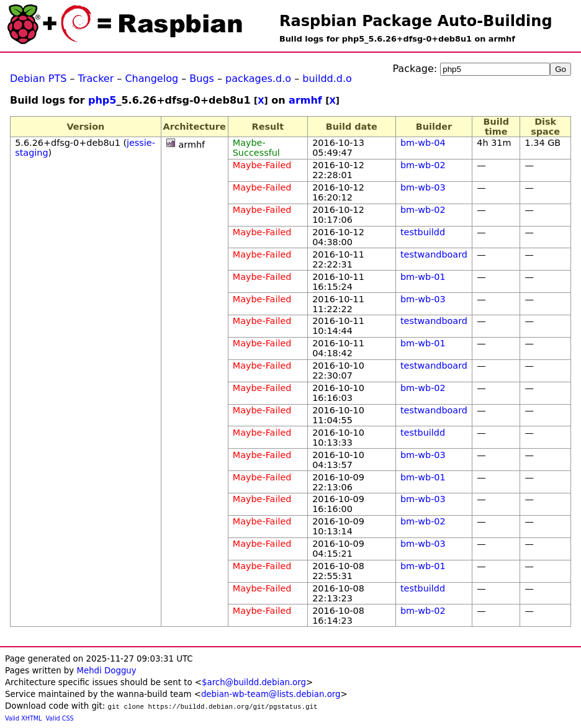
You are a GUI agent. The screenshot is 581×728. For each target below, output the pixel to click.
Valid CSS (60, 718)
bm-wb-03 (423, 187)
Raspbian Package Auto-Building (416, 21)
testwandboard (434, 254)
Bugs (202, 79)
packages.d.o (258, 79)
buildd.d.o (327, 79)
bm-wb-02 (423, 165)
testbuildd (423, 232)
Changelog (151, 79)
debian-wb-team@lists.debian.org (271, 694)
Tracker (96, 79)
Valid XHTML (23, 718)
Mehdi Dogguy (106, 671)
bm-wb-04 (423, 143)
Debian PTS (38, 79)
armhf (305, 100)
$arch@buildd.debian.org (254, 682)
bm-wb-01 (423, 277)
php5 (102, 100)
